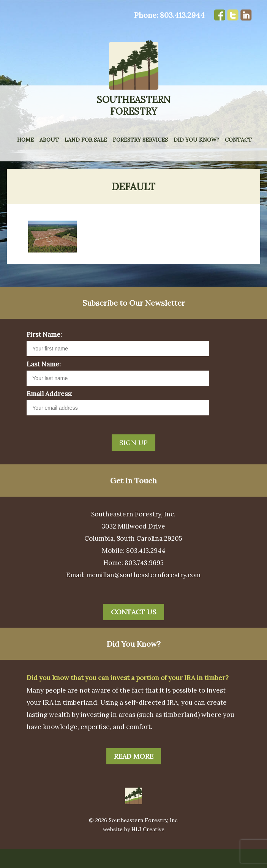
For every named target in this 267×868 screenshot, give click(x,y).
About (49, 140)
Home (25, 140)
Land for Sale (86, 140)
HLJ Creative (148, 848)
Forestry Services (140, 140)
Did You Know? (196, 140)
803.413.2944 (182, 15)
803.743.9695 (144, 582)
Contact (238, 140)
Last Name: (44, 383)
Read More (134, 775)
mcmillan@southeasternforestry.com (143, 594)
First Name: (44, 354)
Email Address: (49, 413)
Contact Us (134, 631)
